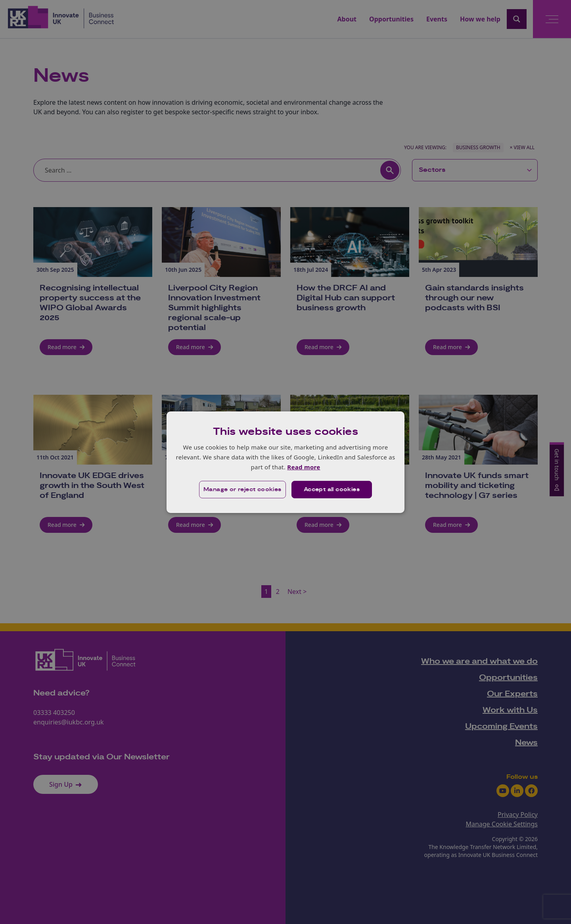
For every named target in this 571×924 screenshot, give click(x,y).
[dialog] (285, 462)
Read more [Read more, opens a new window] (304, 467)
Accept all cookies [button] (332, 490)
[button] (242, 490)
